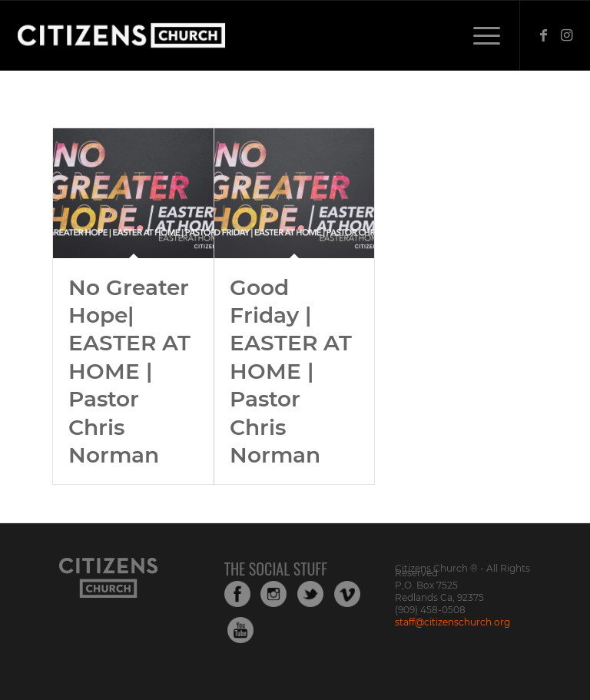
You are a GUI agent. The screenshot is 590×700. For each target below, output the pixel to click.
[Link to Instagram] (567, 35)
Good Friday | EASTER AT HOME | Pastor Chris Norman (291, 371)
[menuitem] (479, 35)
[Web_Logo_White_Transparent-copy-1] (164, 35)
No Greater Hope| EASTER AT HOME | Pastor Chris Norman (129, 371)
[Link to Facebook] (544, 35)
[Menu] (479, 35)
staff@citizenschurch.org (452, 622)
